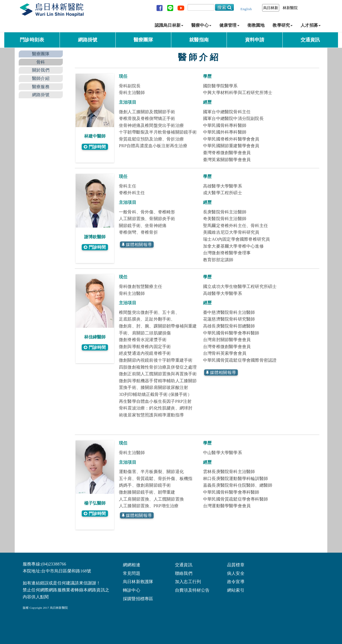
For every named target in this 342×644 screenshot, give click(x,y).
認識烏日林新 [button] (169, 25)
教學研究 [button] (283, 25)
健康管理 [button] (229, 25)
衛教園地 (256, 25)
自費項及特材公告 (192, 590)
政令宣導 (236, 581)
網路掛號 (88, 40)
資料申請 (255, 40)
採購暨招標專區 (138, 598)
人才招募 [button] (311, 25)
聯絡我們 (184, 573)
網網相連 (132, 565)
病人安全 (236, 573)
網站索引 (236, 590)
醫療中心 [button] (201, 25)
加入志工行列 (188, 581)
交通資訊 (310, 40)
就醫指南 (199, 40)
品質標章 (236, 565)
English (246, 9)
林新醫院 (290, 8)
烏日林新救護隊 (138, 581)
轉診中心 (132, 590)
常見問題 (132, 573)
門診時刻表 (32, 40)
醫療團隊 (143, 40)
